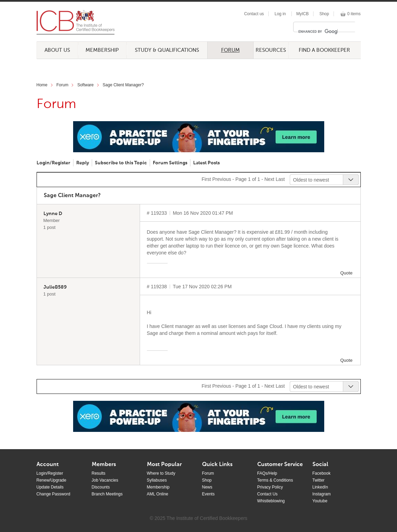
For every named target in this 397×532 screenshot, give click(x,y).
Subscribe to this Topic (121, 163)
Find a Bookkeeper (324, 50)
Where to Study (161, 473)
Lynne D (53, 214)
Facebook (322, 473)
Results (99, 473)
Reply (83, 163)
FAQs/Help (267, 473)
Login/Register (53, 163)
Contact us (254, 14)
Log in (280, 14)
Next (269, 179)
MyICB (302, 14)
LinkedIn (320, 487)
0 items (354, 14)
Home (42, 85)
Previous (221, 179)
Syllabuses (157, 480)
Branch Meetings (107, 494)
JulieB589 (55, 287)
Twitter (319, 480)
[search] (318, 31)
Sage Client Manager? (123, 85)
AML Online (158, 494)
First (206, 179)
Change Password (53, 494)
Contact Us (267, 494)
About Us (57, 50)
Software (85, 85)
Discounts (101, 487)
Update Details (50, 487)
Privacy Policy (270, 487)
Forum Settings (170, 163)
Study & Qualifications (167, 50)
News (207, 487)
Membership (102, 50)
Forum (230, 50)
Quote (346, 273)
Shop (324, 14)
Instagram (322, 494)
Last (280, 179)
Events (209, 494)
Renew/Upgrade (52, 480)
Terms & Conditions (275, 480)
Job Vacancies (105, 480)
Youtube (320, 501)
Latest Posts (206, 163)
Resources (271, 50)
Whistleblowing (271, 501)
